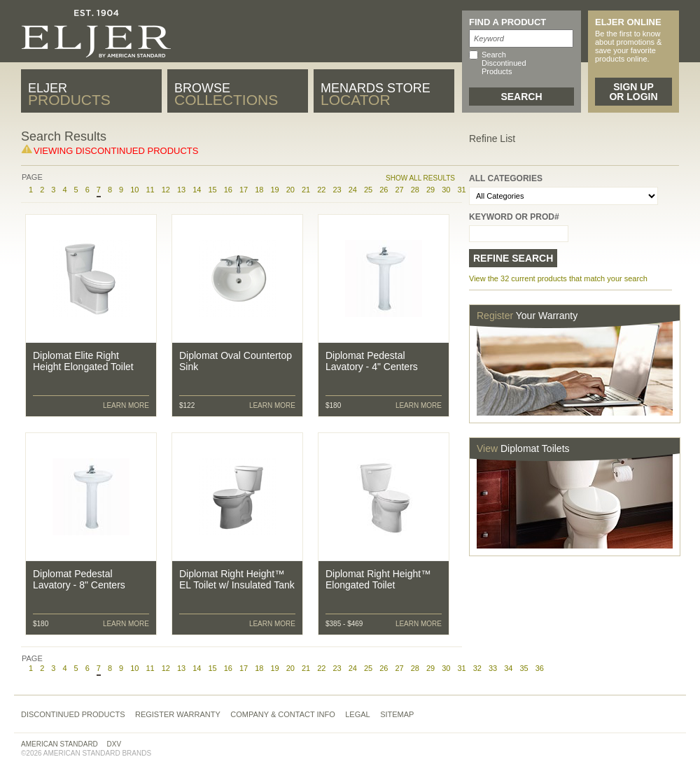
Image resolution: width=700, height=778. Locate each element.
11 (150, 190)
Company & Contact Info (283, 714)
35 (524, 668)
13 (181, 190)
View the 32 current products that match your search (558, 278)
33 (493, 668)
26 (384, 190)
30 (446, 190)
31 (461, 668)
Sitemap (397, 714)
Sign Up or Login (633, 92)
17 (244, 190)
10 (134, 190)
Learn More (126, 405)
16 (228, 190)
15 (212, 190)
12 (166, 190)
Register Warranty (178, 714)
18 (259, 190)
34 (508, 668)
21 (306, 190)
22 (321, 190)
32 (477, 668)
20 (290, 190)
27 (399, 190)
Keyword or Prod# (514, 217)
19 (274, 190)
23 (337, 190)
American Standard (59, 744)
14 (197, 190)
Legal (357, 714)
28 (415, 190)
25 (368, 190)
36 (540, 668)
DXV (114, 744)
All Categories (506, 178)
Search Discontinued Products (504, 63)
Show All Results (420, 178)
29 (430, 190)
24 (353, 190)
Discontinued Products (73, 714)
